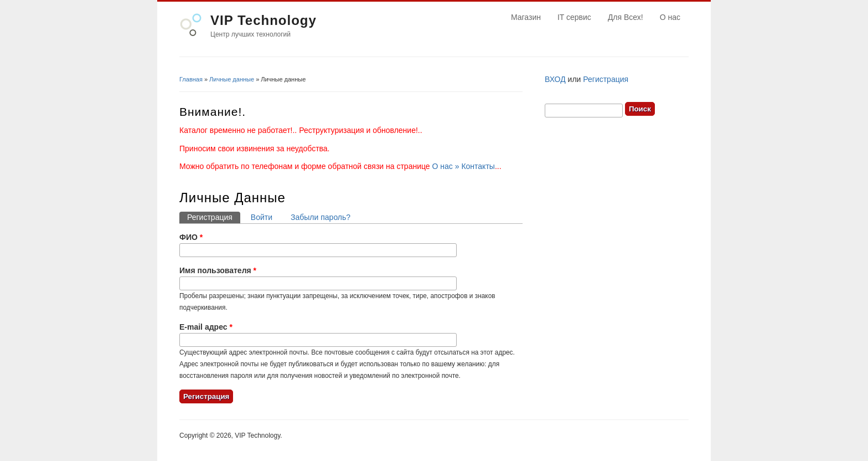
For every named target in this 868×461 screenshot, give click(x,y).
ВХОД (555, 79)
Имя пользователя (218, 270)
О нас (670, 17)
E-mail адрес (206, 327)
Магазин (526, 17)
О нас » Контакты (464, 166)
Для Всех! (626, 17)
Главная (191, 79)
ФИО (191, 237)
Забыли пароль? (321, 217)
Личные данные (232, 79)
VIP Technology (263, 20)
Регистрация (214, 217)
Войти (262, 217)
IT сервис (574, 17)
